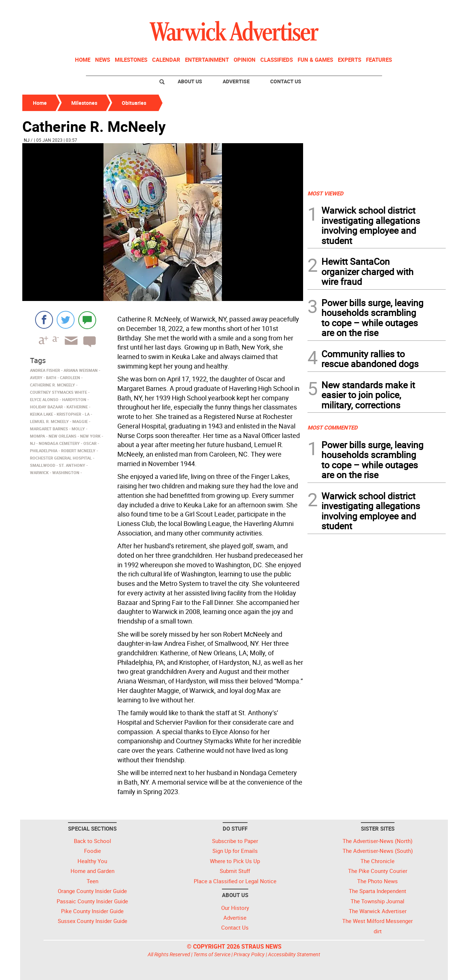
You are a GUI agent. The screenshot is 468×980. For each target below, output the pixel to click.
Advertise (236, 81)
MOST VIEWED (325, 193)
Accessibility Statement (294, 954)
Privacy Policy (249, 954)
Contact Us (286, 81)
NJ (27, 140)
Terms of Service (212, 954)
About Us (190, 81)
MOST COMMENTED (333, 427)
